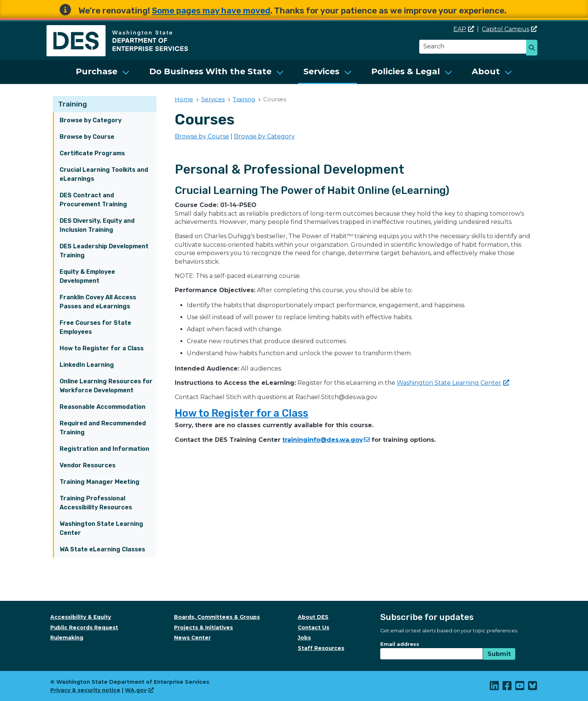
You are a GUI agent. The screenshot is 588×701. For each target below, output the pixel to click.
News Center (192, 638)
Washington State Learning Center (101, 528)
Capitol (509, 29)
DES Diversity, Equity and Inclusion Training (97, 225)
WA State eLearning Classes (102, 549)
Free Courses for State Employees (95, 327)
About (486, 71)
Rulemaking (67, 638)
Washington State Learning (453, 383)
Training (73, 104)
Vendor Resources (88, 465)
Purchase (97, 71)
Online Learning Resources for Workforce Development (106, 386)
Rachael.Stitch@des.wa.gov (336, 397)
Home (184, 99)
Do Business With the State (210, 71)
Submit (499, 654)
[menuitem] (103, 72)
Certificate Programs (92, 153)
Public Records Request (84, 627)
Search (534, 48)
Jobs (304, 638)
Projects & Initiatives (203, 627)
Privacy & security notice (85, 690)
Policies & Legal (406, 71)
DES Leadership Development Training (104, 251)
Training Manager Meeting (100, 482)
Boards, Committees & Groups (217, 617)
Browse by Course (87, 137)
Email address (400, 644)
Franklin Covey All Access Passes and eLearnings (98, 302)
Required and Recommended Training (103, 428)
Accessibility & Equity (81, 617)
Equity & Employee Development (87, 276)
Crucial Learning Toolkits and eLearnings (104, 174)
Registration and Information (104, 449)
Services (321, 71)
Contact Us (313, 627)
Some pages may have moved (211, 11)
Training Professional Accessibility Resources (96, 503)
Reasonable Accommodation (103, 407)
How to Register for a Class (102, 348)
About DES (313, 617)
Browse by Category (91, 120)
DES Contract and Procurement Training (93, 200)
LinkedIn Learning (87, 365)
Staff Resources (321, 648)
